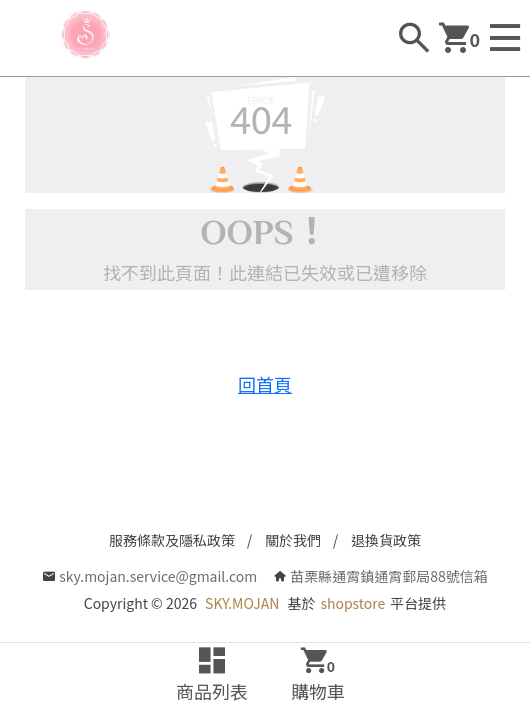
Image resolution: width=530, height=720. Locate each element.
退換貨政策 (386, 540)
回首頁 (265, 384)
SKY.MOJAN (242, 603)
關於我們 (293, 540)
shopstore (352, 603)
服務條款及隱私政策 (172, 540)
